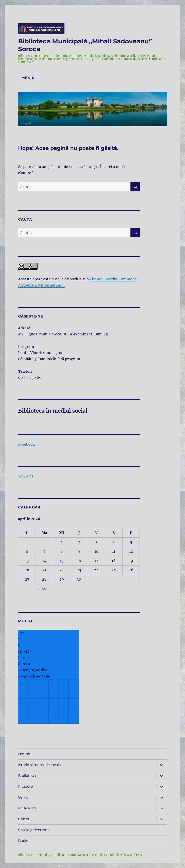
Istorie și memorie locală (39, 765)
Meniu (28, 78)
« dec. (42, 589)
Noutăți (25, 754)
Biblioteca (27, 776)
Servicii (24, 797)
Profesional (28, 808)
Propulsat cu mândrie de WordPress (117, 855)
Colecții (25, 819)
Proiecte (25, 786)
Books (24, 841)
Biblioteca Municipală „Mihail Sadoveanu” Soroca (53, 855)
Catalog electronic (34, 830)
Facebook (26, 444)
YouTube (26, 476)
